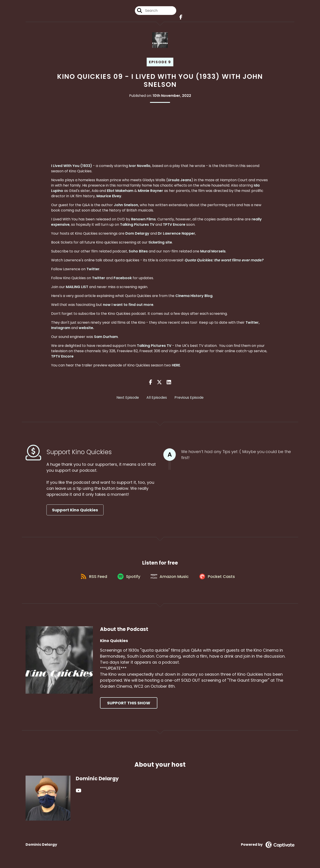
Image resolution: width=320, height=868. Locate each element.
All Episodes (157, 399)
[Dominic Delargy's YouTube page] (79, 794)
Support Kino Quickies (75, 511)
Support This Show (129, 706)
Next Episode (128, 399)
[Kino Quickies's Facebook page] (180, 18)
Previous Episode (189, 399)
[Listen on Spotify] (128, 579)
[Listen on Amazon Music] (171, 579)
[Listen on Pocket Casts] (219, 579)
